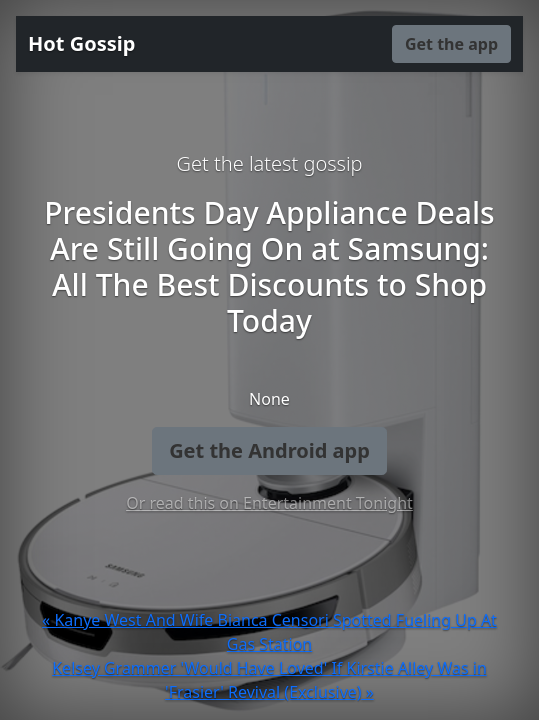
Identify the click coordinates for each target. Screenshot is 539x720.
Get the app (451, 44)
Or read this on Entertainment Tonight (269, 503)
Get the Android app (269, 450)
